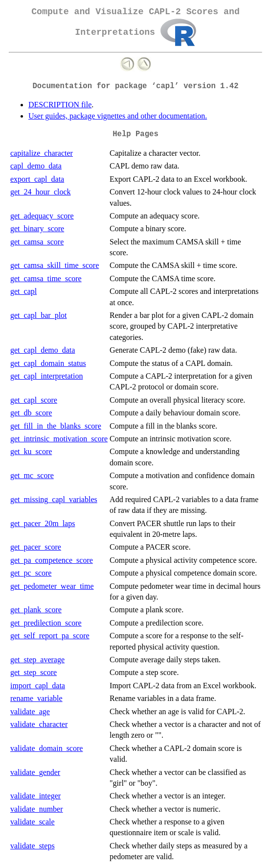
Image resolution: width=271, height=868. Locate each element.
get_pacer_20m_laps (43, 523)
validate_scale (33, 822)
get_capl (23, 291)
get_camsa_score (37, 242)
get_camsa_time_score (46, 278)
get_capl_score (34, 400)
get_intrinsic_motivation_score (59, 439)
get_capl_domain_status (48, 363)
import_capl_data (38, 686)
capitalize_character (42, 153)
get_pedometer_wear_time (52, 586)
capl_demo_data (36, 166)
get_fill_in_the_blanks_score (56, 426)
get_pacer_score (36, 547)
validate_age (30, 711)
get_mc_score (32, 475)
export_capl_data (37, 179)
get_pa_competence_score (52, 560)
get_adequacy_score (42, 216)
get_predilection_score (46, 623)
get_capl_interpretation (46, 376)
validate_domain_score (46, 748)
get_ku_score (31, 451)
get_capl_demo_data (43, 350)
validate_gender (35, 772)
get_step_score (34, 672)
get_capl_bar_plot (39, 315)
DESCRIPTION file (60, 105)
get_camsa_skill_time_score (55, 265)
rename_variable (36, 698)
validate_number (37, 809)
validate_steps (33, 846)
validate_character (39, 724)
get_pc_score (31, 573)
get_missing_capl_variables (54, 499)
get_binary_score (37, 229)
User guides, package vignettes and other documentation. (118, 116)
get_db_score (31, 413)
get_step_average (37, 660)
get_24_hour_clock (41, 192)
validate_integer (35, 796)
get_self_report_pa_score (50, 636)
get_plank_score (36, 610)
